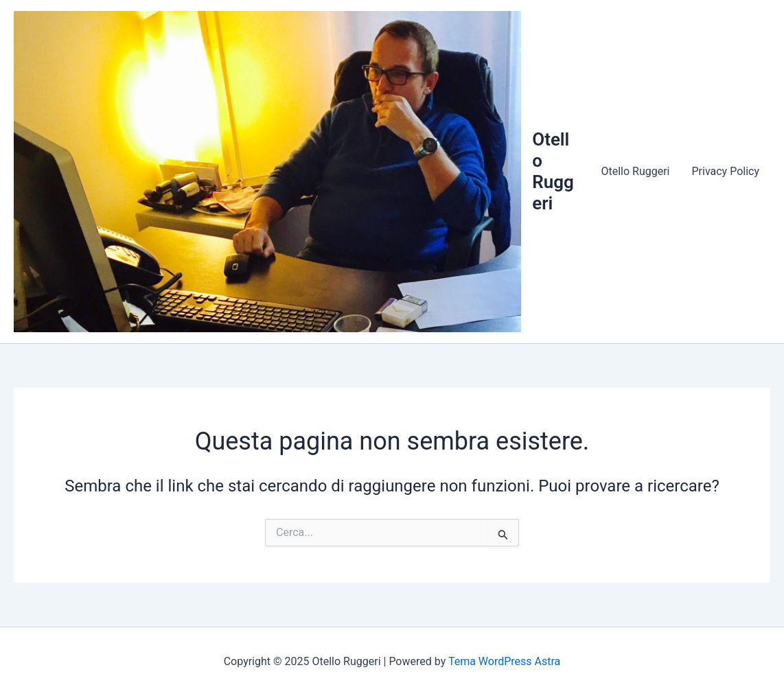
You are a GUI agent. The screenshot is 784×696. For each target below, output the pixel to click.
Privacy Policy (726, 171)
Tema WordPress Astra (504, 661)
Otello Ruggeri (553, 172)
